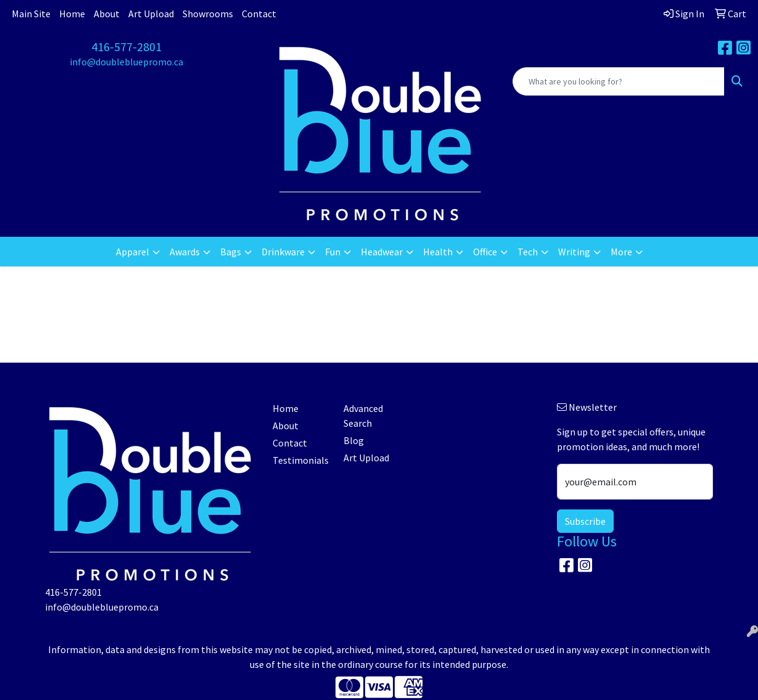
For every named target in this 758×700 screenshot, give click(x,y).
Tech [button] (528, 252)
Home (72, 14)
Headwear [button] (382, 252)
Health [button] (438, 252)
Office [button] (485, 252)
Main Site (31, 14)
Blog (354, 440)
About (107, 14)
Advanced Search (363, 416)
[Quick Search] (619, 81)
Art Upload (151, 14)
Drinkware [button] (283, 252)
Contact (259, 14)
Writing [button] (574, 252)
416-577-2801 (126, 47)
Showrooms (208, 14)
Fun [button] (333, 252)
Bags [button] (231, 252)
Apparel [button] (133, 252)
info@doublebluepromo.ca (126, 62)
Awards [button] (185, 252)
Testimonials (301, 460)
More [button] (621, 252)
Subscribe (585, 521)
